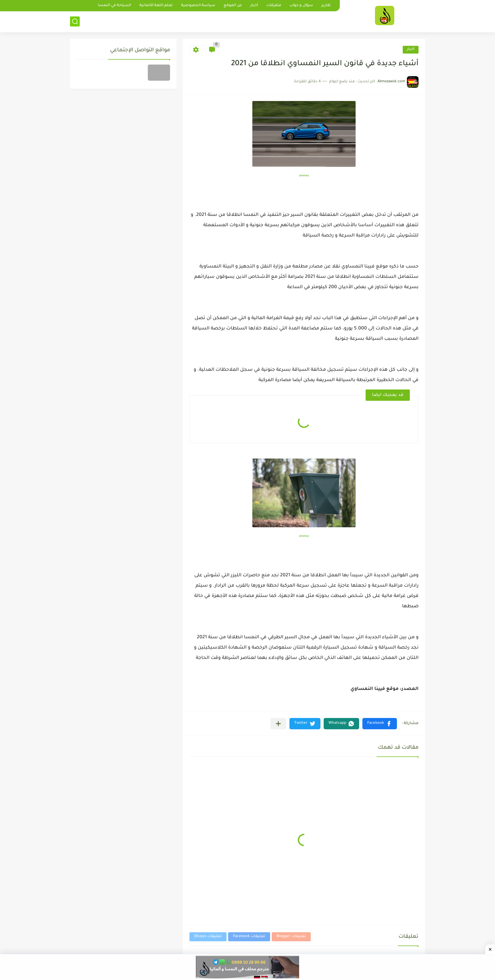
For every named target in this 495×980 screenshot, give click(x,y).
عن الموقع (233, 6)
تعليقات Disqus (208, 937)
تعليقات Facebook (249, 937)
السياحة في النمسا (114, 6)
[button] (380, 724)
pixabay (304, 176)
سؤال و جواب (301, 6)
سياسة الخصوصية (198, 6)
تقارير (326, 6)
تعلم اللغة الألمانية (156, 6)
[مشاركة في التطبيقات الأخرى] (278, 724)
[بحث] (75, 21)
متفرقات (274, 6)
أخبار (254, 6)
